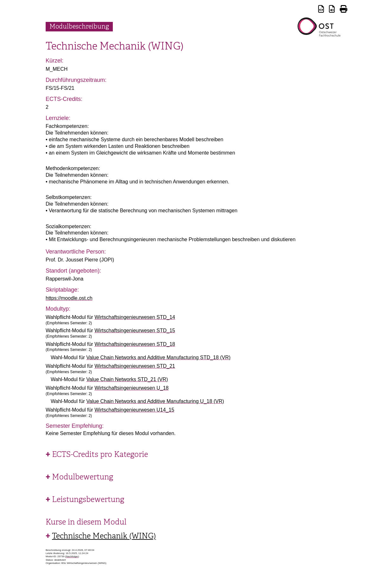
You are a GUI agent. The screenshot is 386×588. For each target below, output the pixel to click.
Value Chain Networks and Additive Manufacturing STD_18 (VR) (158, 357)
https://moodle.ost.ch (69, 298)
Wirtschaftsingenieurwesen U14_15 (134, 410)
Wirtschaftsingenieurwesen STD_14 (135, 317)
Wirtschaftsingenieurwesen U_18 (132, 388)
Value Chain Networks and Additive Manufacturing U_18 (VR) (155, 401)
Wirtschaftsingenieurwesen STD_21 (135, 366)
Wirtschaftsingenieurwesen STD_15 (135, 330)
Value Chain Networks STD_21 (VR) (127, 379)
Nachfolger (72, 556)
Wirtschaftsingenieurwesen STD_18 (135, 344)
